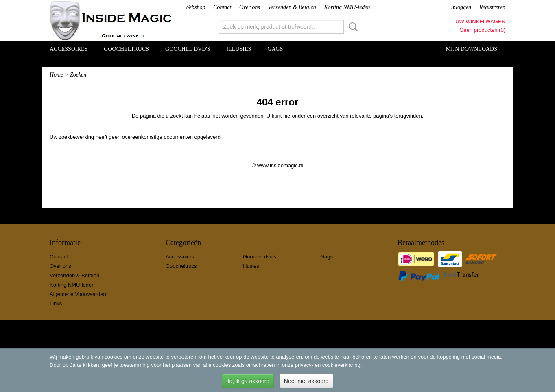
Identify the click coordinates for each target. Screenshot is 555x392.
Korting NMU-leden (347, 7)
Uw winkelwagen (480, 21)
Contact (222, 7)
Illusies (239, 49)
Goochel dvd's (188, 49)
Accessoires (69, 49)
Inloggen (461, 7)
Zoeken (352, 27)
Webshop (195, 7)
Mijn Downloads (472, 49)
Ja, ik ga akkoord (248, 381)
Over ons (250, 7)
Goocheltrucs (126, 49)
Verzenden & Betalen (292, 7)
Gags (275, 49)
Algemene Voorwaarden (78, 294)
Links (56, 303)
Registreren (492, 7)
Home (56, 75)
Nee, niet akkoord (306, 381)
